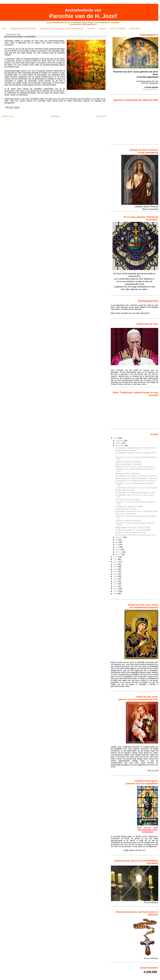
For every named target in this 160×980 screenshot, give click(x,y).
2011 (116, 589)
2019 (116, 569)
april (118, 547)
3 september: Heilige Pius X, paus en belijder (133, 530)
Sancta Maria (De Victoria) (126, 509)
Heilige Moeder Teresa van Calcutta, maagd (133, 528)
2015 (116, 579)
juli (117, 540)
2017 (116, 574)
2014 (116, 581)
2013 (116, 584)
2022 (116, 562)
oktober (119, 443)
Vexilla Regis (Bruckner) (125, 490)
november (120, 441)
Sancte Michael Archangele (126, 450)
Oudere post (101, 116)
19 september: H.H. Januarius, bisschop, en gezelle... (136, 476)
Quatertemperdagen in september (129, 464)
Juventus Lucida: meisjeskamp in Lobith (131, 532)
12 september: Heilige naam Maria (129, 506)
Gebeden (91, 29)
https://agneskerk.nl (150, 89)
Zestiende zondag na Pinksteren (128, 462)
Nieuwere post (7, 116)
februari (119, 552)
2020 (116, 567)
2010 (116, 591)
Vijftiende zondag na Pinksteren (128, 473)
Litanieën (102, 29)
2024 (116, 557)
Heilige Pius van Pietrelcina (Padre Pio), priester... (135, 467)
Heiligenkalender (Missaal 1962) (23, 29)
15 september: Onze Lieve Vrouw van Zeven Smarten (136, 488)
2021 (116, 564)
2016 (116, 576)
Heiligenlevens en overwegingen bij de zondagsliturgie (62, 29)
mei (117, 545)
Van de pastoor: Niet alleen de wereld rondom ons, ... (136, 535)
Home (4, 29)
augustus (119, 537)
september (120, 445)
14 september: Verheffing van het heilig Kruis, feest (135, 493)
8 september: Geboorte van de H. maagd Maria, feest (136, 511)
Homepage (55, 116)
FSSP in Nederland (118, 29)
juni (117, 542)
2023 (116, 559)
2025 (116, 438)
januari (119, 554)
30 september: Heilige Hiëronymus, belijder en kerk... (136, 448)
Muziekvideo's (135, 29)
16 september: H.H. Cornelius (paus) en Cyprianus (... (137, 481)
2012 (116, 586)
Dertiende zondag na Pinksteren (128, 521)
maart (118, 550)
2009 (116, 594)
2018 (116, 572)
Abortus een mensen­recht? (126, 514)
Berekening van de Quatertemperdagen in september (136, 478)
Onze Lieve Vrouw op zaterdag (127, 500)
